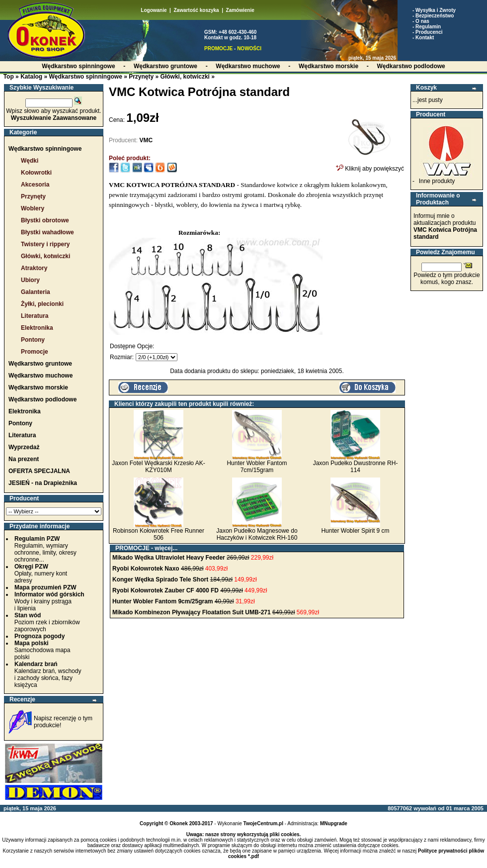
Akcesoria (35, 185)
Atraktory (34, 268)
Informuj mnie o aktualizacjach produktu (445, 226)
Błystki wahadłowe (47, 232)
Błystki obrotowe (45, 220)
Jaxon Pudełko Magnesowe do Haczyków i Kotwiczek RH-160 (257, 534)
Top (9, 77)
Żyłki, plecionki (42, 304)
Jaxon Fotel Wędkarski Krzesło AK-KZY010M (158, 467)
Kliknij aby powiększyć (370, 166)
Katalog (31, 77)
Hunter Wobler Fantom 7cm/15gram (257, 467)
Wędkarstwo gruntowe (40, 364)
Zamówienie (240, 10)
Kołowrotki (36, 173)
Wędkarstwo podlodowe (42, 399)
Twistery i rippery (45, 244)
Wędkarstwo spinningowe (85, 77)
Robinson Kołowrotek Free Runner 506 (159, 534)
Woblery (33, 208)
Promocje (35, 352)
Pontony (33, 340)
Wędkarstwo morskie (38, 387)
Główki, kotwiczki (185, 77)
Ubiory (30, 280)
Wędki (30, 161)
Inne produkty (437, 181)
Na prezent (24, 459)
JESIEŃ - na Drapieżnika (43, 483)
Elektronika (37, 328)
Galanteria (36, 292)
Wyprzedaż (24, 447)
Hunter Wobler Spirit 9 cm (355, 531)
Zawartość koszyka (196, 10)
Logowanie (154, 10)
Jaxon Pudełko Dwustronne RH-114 (356, 467)
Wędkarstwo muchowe (41, 376)
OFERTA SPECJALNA (39, 471)
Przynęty (141, 77)
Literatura (35, 316)
